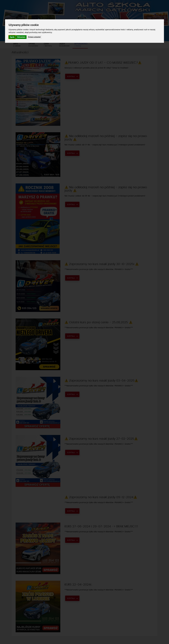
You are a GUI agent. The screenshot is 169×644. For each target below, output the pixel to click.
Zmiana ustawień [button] (34, 37)
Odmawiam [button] (21, 37)
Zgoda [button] (12, 37)
